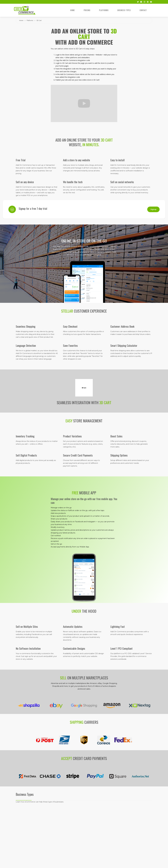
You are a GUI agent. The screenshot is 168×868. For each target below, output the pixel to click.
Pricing (87, 10)
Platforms (104, 10)
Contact (143, 10)
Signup (153, 209)
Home (73, 10)
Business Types (124, 10)
